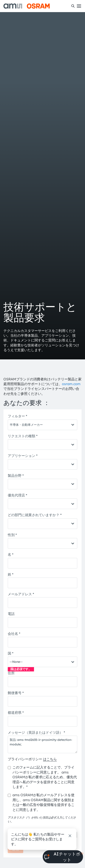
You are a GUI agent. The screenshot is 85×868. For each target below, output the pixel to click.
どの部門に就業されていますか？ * (35, 515)
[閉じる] (70, 836)
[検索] (73, 6)
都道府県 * (16, 713)
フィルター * (17, 416)
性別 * (12, 535)
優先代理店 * (17, 495)
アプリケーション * (23, 456)
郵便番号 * (16, 693)
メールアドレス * (21, 594)
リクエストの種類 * (23, 436)
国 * (11, 653)
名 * (11, 554)
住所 (11, 673)
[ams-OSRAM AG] (27, 6)
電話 (11, 614)
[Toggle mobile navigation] (79, 6)
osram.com (71, 384)
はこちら (50, 759)
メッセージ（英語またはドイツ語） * (36, 732)
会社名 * (14, 634)
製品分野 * (16, 476)
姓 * (11, 574)
